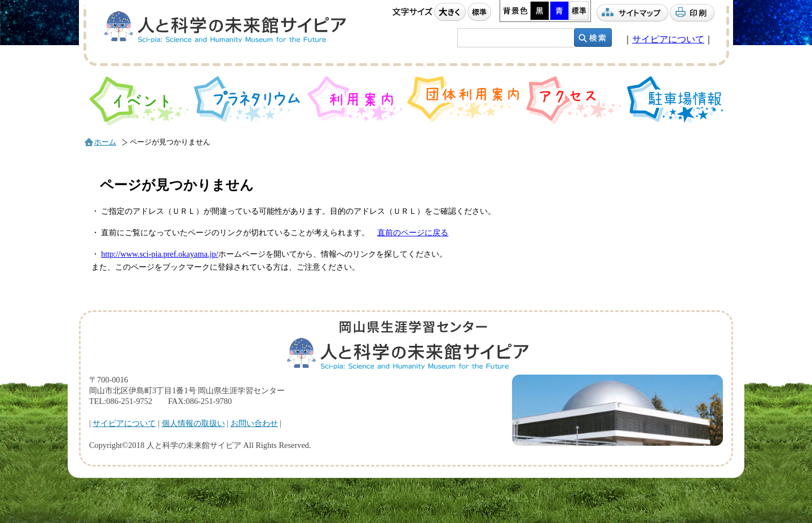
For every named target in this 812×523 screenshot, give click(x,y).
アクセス (574, 100)
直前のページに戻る (413, 232)
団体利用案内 (464, 99)
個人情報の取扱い (193, 423)
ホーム (105, 142)
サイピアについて (668, 39)
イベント (139, 101)
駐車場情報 (676, 100)
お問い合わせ (254, 423)
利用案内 (355, 99)
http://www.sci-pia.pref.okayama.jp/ (160, 254)
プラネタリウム (248, 100)
